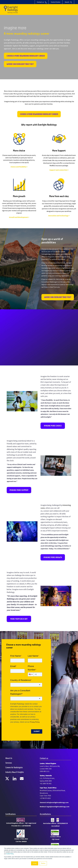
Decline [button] (43, 863)
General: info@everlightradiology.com (54, 802)
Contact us (42, 2)
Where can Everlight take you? (20, 64)
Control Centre (56, 2)
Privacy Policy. (35, 722)
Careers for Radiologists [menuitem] (14, 768)
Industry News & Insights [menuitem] (15, 772)
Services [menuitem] (9, 763)
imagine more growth (53, 557)
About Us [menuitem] (9, 758)
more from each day (19, 619)
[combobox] (26, 685)
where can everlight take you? (58, 297)
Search (68, 2)
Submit (37, 731)
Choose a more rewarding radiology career (26, 56)
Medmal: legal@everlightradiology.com (55, 807)
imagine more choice (53, 426)
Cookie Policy (10, 854)
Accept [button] (35, 863)
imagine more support (19, 490)
